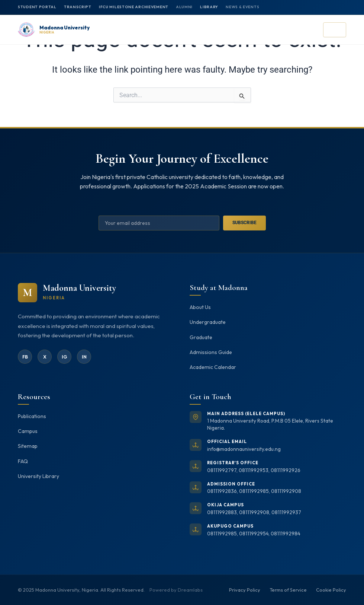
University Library (39, 477)
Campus (28, 431)
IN (84, 356)
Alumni (185, 7)
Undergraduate (208, 322)
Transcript (78, 7)
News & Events (243, 7)
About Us (201, 306)
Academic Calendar (213, 367)
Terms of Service (288, 590)
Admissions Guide (211, 352)
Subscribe (244, 222)
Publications (33, 416)
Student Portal (37, 7)
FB (25, 356)
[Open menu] (335, 30)
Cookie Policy (331, 590)
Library (210, 7)
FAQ (23, 462)
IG (65, 356)
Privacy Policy (245, 590)
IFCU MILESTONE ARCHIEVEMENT (134, 7)
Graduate (201, 337)
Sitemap (28, 446)
